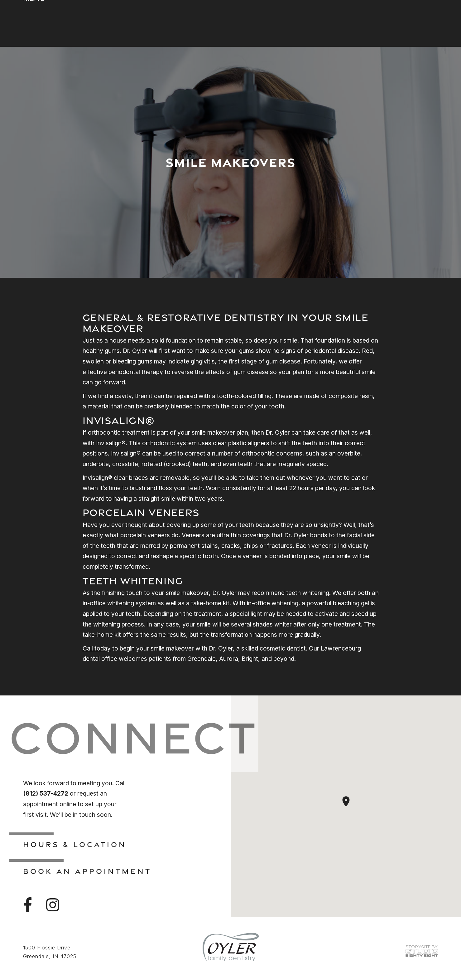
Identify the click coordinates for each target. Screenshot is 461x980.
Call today (97, 648)
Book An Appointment (87, 871)
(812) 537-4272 (46, 793)
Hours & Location (75, 844)
